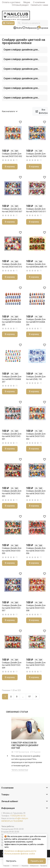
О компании (39, 2)
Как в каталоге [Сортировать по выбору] (10, 111)
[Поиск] (32, 23)
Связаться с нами (39, 5)
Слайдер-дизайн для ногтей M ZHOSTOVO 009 (12, 665)
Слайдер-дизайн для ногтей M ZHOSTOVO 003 (12, 493)
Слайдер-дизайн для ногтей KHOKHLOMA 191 (37, 265)
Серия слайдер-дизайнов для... (21, 50)
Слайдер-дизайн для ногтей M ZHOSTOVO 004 (36, 493)
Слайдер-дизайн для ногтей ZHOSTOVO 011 (36, 210)
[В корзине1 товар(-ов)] (42, 28)
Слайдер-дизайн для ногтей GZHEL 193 (36, 378)
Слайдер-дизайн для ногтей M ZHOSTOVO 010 (36, 665)
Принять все (37, 861)
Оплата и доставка (11, 2)
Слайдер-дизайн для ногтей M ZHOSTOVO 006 (36, 551)
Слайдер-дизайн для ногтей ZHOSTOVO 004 (36, 155)
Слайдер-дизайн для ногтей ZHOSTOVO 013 (12, 265)
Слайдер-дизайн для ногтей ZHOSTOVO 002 (12, 155)
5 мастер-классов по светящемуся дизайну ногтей (25, 745)
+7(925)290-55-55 (18, 816)
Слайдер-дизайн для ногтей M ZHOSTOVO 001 (12, 436)
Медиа (27, 2)
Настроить (11, 861)
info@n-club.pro (21, 818)
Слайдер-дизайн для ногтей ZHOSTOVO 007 (12, 210)
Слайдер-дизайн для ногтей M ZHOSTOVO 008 (36, 608)
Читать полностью (20, 770)
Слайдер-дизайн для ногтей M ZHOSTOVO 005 (12, 551)
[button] (25, 788)
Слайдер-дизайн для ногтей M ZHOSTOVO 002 (36, 436)
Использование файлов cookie (20, 854)
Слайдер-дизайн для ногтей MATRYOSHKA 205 (12, 322)
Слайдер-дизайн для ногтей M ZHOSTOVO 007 (12, 608)
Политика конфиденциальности (20, 851)
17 (29, 697)
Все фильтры (41, 111)
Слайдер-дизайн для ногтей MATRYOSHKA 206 (36, 322)
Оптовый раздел (20, 5)
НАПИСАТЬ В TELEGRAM (12, 821)
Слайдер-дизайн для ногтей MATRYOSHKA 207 (12, 379)
